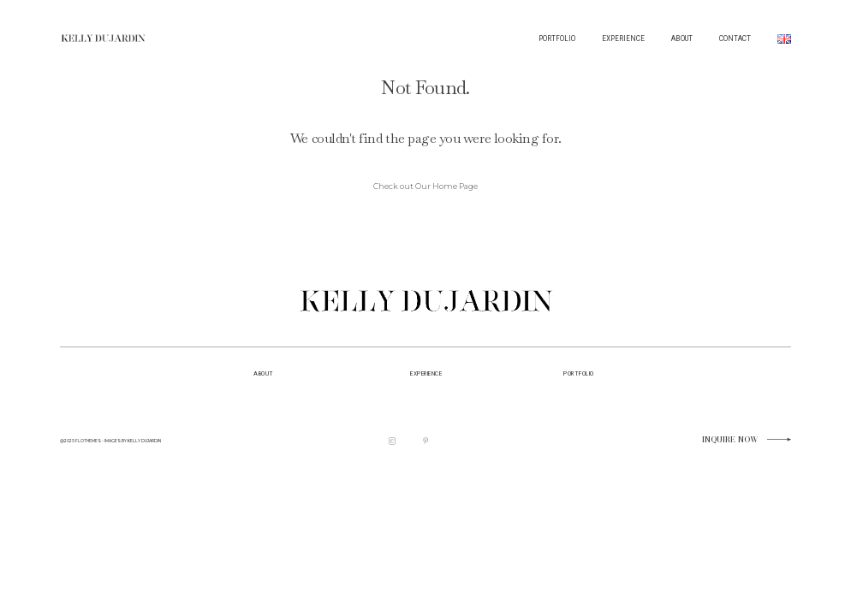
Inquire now (730, 440)
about (263, 373)
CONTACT (735, 38)
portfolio (578, 373)
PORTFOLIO (557, 38)
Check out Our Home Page (425, 186)
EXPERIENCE (623, 38)
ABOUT (682, 38)
